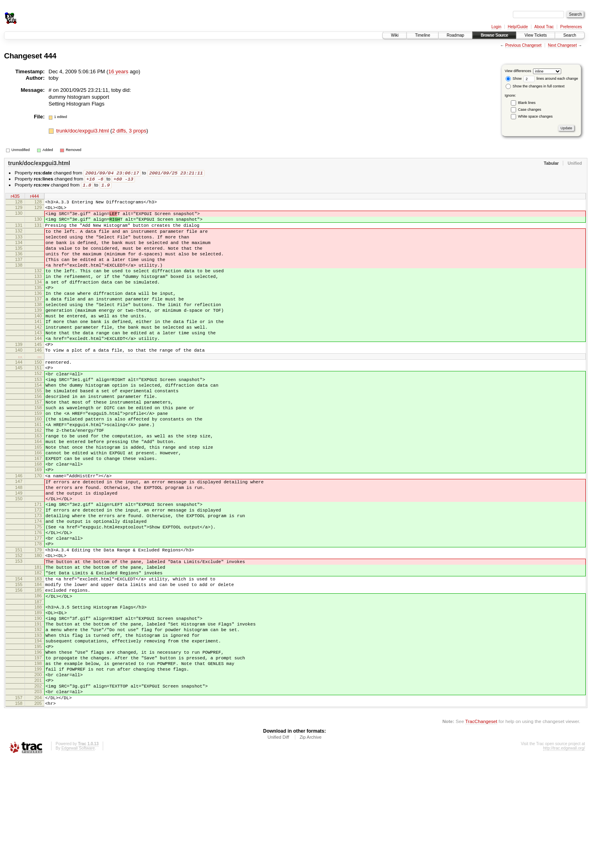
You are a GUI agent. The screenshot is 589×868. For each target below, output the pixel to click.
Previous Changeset (523, 45)
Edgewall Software (78, 857)
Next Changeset (562, 45)
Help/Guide (518, 27)
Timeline (422, 35)
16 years (118, 71)
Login (496, 27)
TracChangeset (481, 830)
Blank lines (527, 103)
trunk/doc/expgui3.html (83, 131)
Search (570, 35)
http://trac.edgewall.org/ (564, 857)
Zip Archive (311, 846)
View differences (518, 71)
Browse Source (494, 35)
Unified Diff (278, 846)
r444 (34, 198)
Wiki (395, 35)
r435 (15, 198)
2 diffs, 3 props (129, 131)
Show (514, 79)
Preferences (571, 27)
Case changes (530, 110)
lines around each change (551, 79)
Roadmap (455, 35)
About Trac (544, 27)
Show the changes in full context (535, 86)
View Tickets (536, 35)
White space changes (535, 116)
